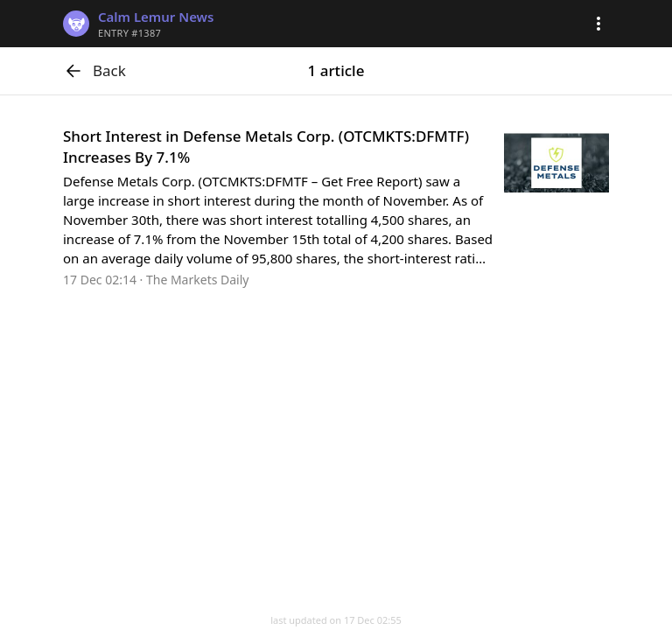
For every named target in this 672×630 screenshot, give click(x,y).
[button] (598, 24)
